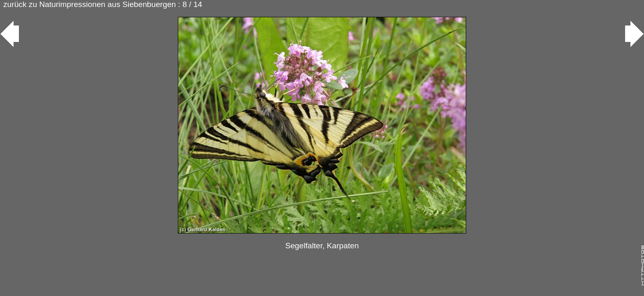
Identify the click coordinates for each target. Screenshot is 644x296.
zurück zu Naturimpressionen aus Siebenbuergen (90, 4)
